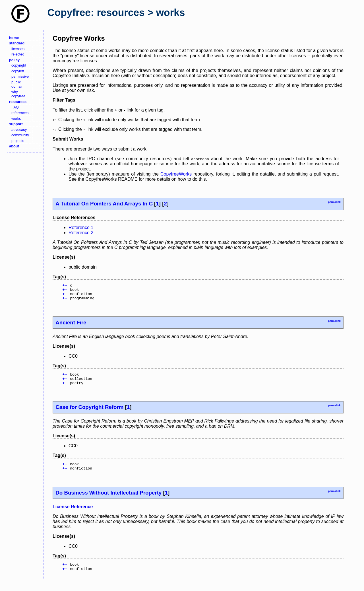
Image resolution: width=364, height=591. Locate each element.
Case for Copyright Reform (89, 413)
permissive (20, 76)
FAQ (15, 107)
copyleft (18, 71)
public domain (17, 84)
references (20, 113)
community (20, 135)
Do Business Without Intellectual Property (108, 500)
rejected (18, 54)
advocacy (19, 130)
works (16, 119)
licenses (18, 49)
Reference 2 (81, 233)
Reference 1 (81, 227)
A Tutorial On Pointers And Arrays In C (104, 204)
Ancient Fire (71, 326)
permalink (334, 202)
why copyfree (18, 94)
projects (18, 141)
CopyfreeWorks (176, 174)
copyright (19, 65)
